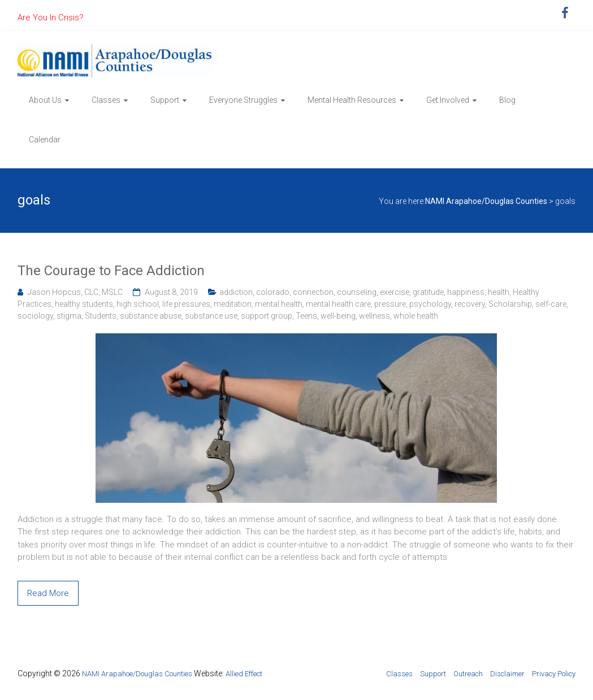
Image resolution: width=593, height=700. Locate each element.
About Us (45, 100)
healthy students (84, 304)
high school (138, 304)
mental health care (338, 304)
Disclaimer (507, 674)
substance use (211, 316)
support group (267, 316)
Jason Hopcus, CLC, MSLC (75, 292)
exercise (395, 292)
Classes (106, 100)
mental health (279, 304)
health (499, 292)
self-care (551, 304)
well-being (338, 316)
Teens (306, 316)
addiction (236, 292)
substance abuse (151, 316)
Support (165, 100)
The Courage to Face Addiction (111, 271)
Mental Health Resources (352, 100)
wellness (375, 316)
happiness (466, 292)
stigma (69, 316)
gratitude (428, 292)
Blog (507, 100)
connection (313, 292)
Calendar (45, 140)
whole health (416, 316)
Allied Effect (244, 674)
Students (101, 316)
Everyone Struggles (243, 100)
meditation (233, 304)
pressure (390, 304)
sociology (35, 316)
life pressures (186, 304)
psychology (430, 304)
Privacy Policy (554, 674)
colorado (273, 292)
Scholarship (510, 304)
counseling (357, 292)
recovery (470, 304)
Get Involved (448, 100)
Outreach (468, 674)
